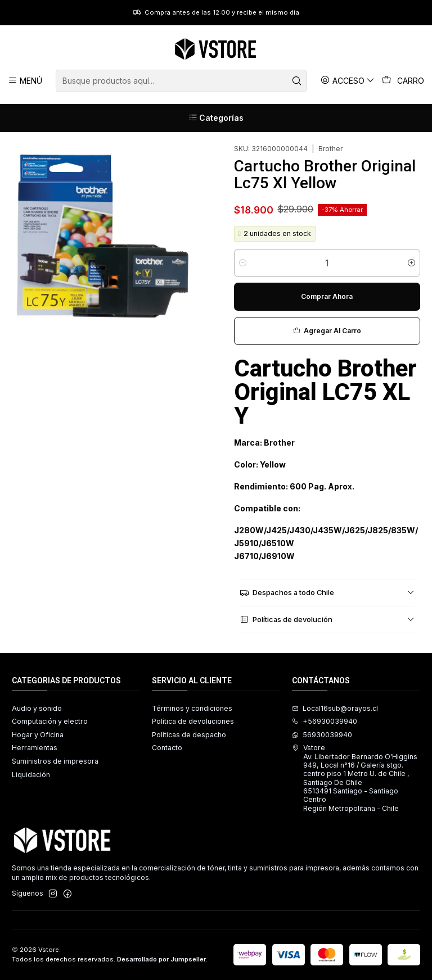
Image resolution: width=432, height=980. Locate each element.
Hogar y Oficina (38, 735)
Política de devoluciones (193, 721)
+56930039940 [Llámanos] (325, 721)
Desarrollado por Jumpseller (161, 959)
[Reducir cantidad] (243, 263)
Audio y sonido (37, 708)
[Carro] (403, 81)
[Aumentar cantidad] (411, 263)
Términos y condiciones (192, 708)
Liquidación (31, 775)
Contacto (167, 748)
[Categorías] (216, 118)
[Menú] (25, 81)
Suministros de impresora (55, 761)
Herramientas (35, 748)
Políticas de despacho (189, 735)
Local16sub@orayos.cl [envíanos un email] (335, 708)
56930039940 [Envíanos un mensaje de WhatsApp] (322, 735)
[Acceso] (348, 81)
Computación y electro (50, 721)
